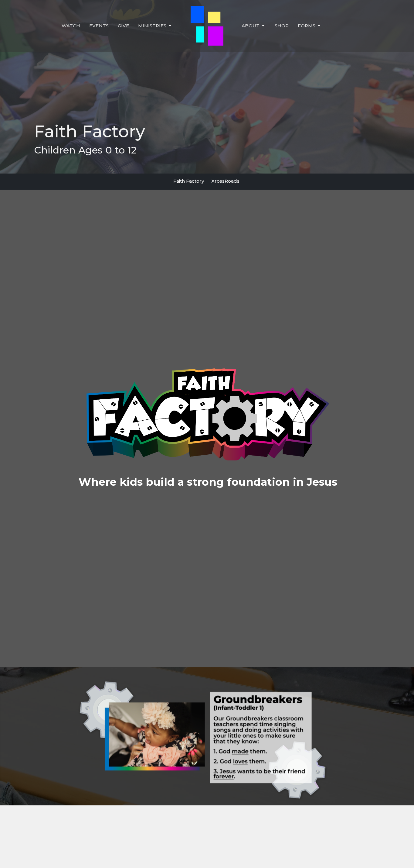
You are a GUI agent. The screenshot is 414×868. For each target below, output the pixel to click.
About (254, 26)
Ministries (155, 26)
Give (123, 26)
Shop (282, 26)
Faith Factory (189, 181)
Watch (71, 26)
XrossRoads (225, 181)
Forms (310, 26)
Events (99, 26)
